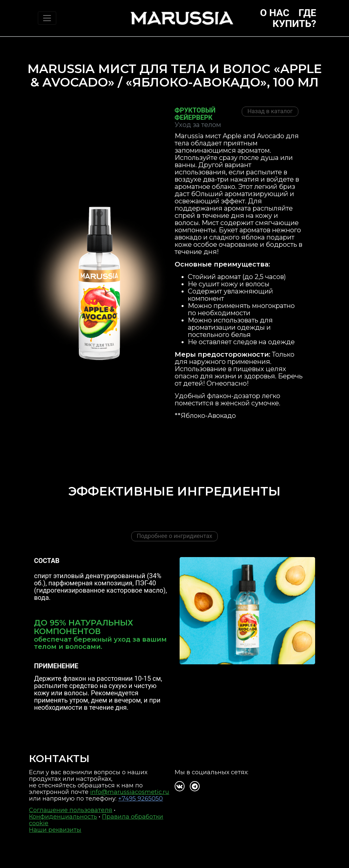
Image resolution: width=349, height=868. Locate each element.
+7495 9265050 (140, 799)
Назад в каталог (270, 111)
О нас (274, 13)
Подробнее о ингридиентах (174, 536)
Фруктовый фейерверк (195, 114)
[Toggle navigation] (47, 18)
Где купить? (295, 18)
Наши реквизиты (55, 830)
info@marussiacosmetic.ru (130, 792)
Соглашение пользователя (71, 810)
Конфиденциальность (63, 817)
